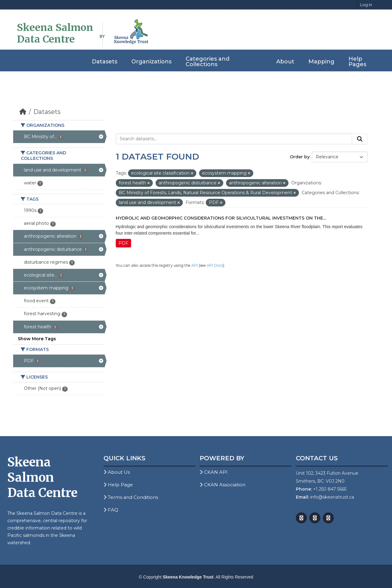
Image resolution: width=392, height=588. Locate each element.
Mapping (321, 62)
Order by (300, 157)
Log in (366, 5)
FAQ (111, 510)
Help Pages (357, 62)
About (285, 62)
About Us (117, 472)
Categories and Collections (207, 62)
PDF (123, 243)
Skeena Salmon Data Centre (55, 33)
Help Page (118, 485)
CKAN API (214, 472)
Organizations (151, 62)
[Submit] (360, 139)
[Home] (23, 112)
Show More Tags (37, 339)
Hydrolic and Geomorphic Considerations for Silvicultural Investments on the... (221, 218)
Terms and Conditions (131, 497)
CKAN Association (222, 485)
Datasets (105, 62)
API (195, 265)
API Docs (215, 265)
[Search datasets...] (234, 139)
